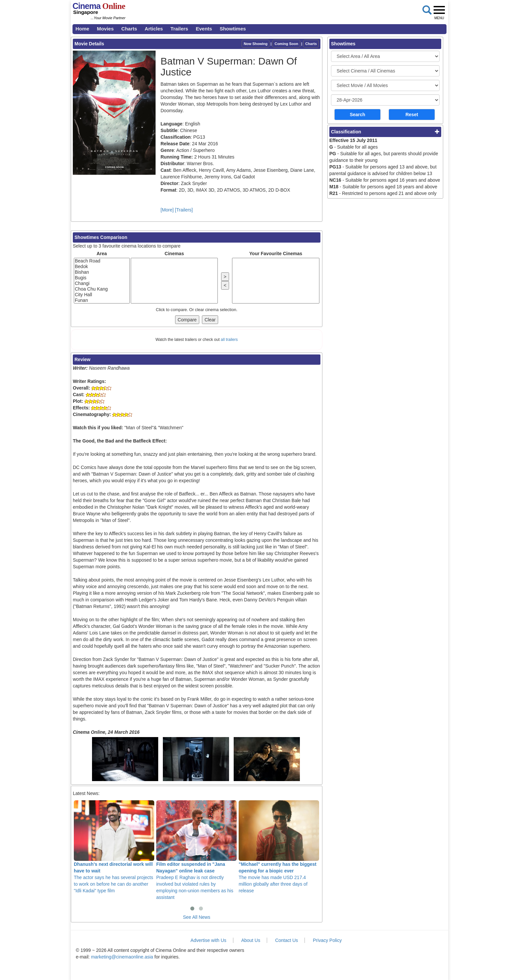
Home (82, 29)
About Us (251, 940)
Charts (129, 29)
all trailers (229, 340)
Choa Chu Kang (102, 289)
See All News (197, 917)
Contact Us (286, 940)
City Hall (102, 295)
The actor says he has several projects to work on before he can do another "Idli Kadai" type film (114, 847)
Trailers (179, 29)
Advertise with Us (209, 940)
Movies (105, 29)
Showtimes (233, 29)
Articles (154, 29)
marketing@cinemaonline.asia (122, 957)
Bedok (102, 267)
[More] (167, 210)
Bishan (102, 272)
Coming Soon (286, 44)
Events (204, 29)
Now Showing (256, 44)
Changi (102, 283)
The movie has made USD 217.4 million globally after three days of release (279, 847)
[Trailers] (184, 210)
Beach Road (102, 261)
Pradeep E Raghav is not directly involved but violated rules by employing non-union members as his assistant (196, 850)
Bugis (102, 278)
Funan (102, 300)
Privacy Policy (327, 940)
